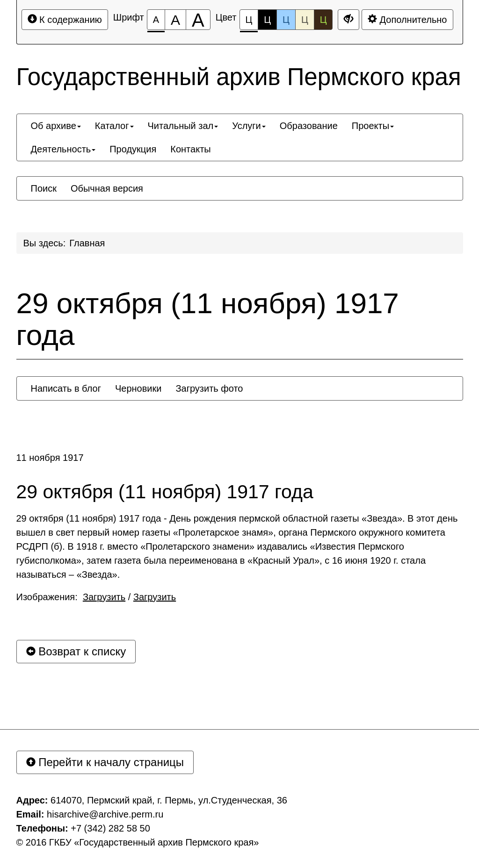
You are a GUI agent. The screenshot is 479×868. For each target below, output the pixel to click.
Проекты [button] (373, 126)
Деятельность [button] (63, 149)
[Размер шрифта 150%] (175, 20)
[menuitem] (56, 126)
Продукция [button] (133, 149)
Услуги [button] (249, 126)
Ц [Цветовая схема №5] (323, 20)
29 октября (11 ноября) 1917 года (208, 319)
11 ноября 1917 (50, 458)
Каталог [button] (114, 126)
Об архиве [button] (56, 126)
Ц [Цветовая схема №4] (305, 20)
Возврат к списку (76, 651)
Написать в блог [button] (66, 388)
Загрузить (104, 597)
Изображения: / (96, 597)
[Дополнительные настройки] (348, 20)
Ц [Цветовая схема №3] (286, 20)
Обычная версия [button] (107, 188)
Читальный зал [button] (183, 126)
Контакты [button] (190, 149)
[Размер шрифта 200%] (198, 20)
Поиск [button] (44, 188)
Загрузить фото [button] (209, 388)
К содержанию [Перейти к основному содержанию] (65, 19)
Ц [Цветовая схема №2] (267, 20)
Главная (87, 243)
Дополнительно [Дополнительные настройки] (407, 19)
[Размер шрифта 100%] (156, 20)
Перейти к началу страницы (105, 762)
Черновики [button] (138, 388)
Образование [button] (309, 126)
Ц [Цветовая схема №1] (249, 22)
